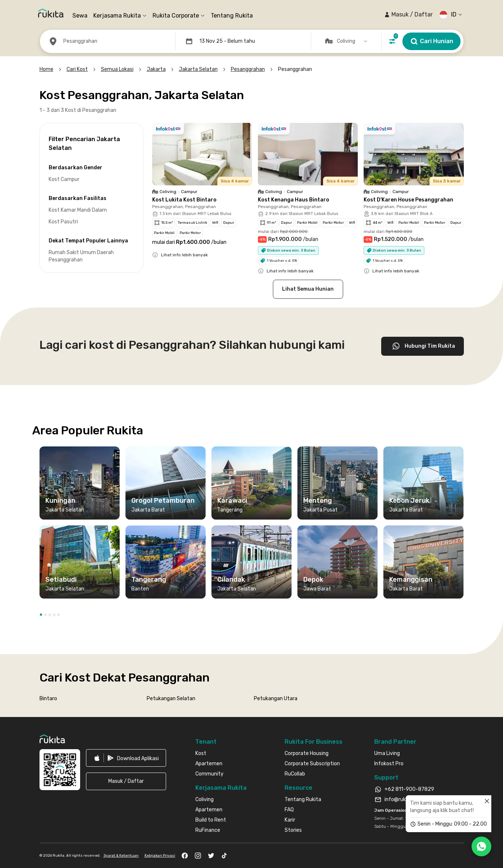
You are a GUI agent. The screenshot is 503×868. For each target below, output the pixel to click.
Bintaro (48, 699)
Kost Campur (64, 179)
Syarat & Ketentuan (121, 856)
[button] (408, 15)
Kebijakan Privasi (160, 856)
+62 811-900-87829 (409, 789)
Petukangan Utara (276, 699)
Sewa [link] (80, 16)
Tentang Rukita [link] (232, 16)
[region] (252, 525)
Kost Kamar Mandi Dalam (78, 210)
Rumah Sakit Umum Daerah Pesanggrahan (81, 256)
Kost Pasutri (63, 222)
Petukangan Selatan (171, 699)
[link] (126, 758)
